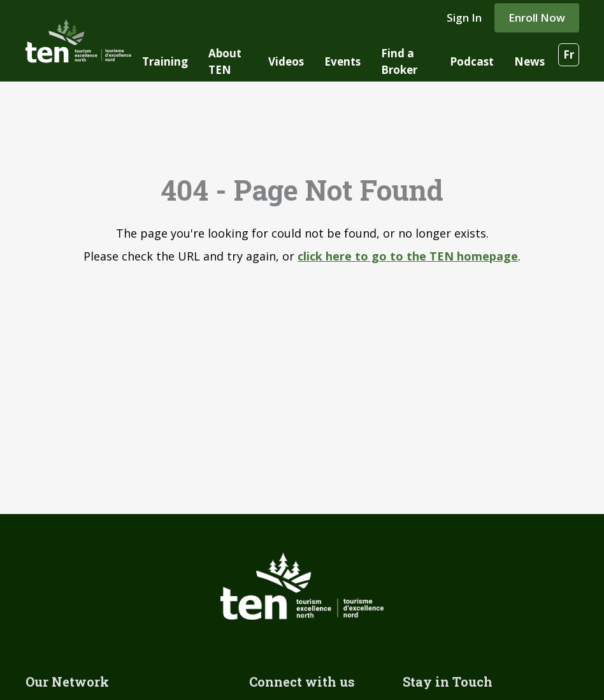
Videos (286, 61)
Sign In (464, 18)
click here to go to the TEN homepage (408, 256)
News (529, 61)
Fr (569, 54)
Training (165, 61)
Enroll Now (537, 18)
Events (342, 61)
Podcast (472, 61)
